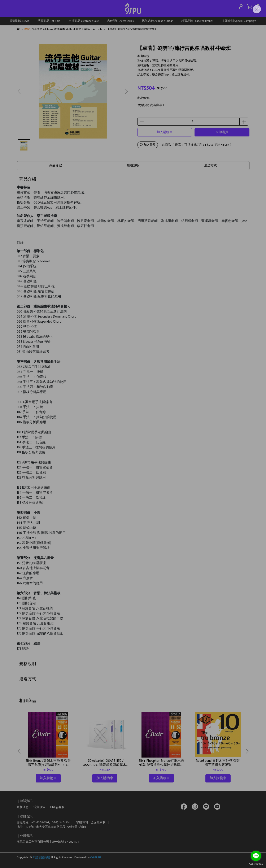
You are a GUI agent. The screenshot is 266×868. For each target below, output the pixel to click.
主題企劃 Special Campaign (239, 21)
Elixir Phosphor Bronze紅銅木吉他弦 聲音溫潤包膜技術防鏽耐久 (161, 763)
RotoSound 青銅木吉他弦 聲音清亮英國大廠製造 (218, 763)
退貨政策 (39, 807)
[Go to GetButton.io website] (256, 864)
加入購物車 (165, 132)
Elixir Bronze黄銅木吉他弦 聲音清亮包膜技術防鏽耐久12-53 (48, 763)
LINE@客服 (57, 807)
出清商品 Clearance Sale (84, 21)
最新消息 (23, 807)
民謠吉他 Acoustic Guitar (158, 21)
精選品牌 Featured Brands (197, 21)
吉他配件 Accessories (120, 21)
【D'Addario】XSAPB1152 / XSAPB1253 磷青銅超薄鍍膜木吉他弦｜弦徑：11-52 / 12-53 (105, 763)
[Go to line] (256, 856)
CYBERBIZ (96, 857)
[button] (126, 91)
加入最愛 (148, 145)
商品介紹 (56, 165)
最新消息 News (20, 21)
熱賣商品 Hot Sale (49, 21)
